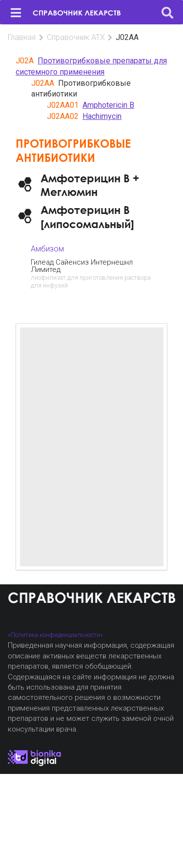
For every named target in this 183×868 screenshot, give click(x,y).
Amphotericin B (108, 105)
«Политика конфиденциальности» (55, 635)
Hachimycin (102, 116)
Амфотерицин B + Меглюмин (90, 185)
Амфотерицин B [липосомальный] (87, 217)
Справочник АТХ (76, 37)
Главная (22, 37)
